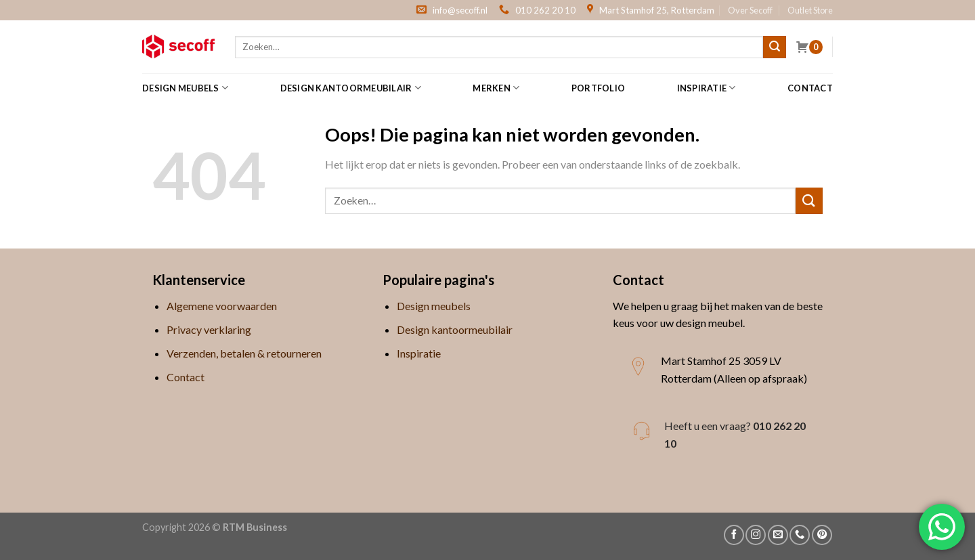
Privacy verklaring (209, 329)
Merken (496, 88)
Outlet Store (810, 10)
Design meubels (185, 88)
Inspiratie (707, 88)
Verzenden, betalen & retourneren (244, 353)
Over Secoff (750, 10)
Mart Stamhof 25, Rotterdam (657, 10)
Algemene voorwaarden (222, 306)
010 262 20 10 (545, 10)
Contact (810, 88)
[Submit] (775, 47)
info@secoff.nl (460, 10)
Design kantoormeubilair (351, 88)
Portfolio (598, 88)
